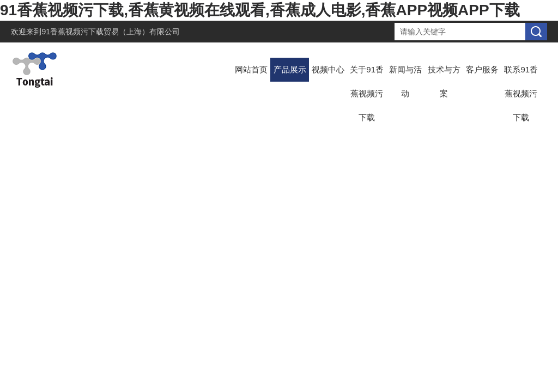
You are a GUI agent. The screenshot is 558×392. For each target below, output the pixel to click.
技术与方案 (444, 81)
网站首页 (251, 69)
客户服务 (482, 69)
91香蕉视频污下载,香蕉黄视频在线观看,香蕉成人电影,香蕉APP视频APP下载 (260, 10)
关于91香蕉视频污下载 (367, 93)
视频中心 (328, 69)
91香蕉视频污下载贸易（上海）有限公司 (111, 32)
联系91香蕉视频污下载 (521, 93)
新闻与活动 (405, 81)
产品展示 (290, 69)
